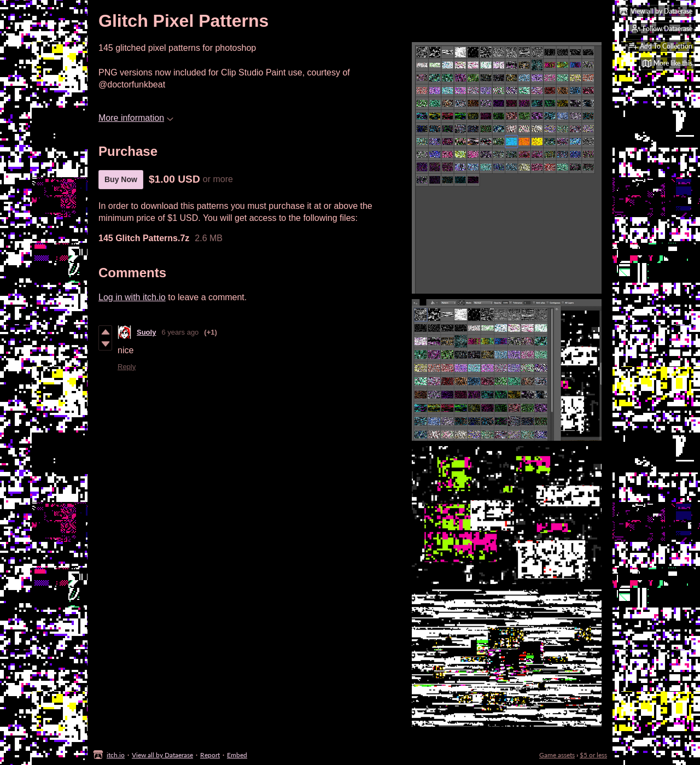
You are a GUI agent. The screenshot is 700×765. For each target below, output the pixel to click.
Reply (127, 367)
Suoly (146, 332)
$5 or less (593, 755)
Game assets (557, 755)
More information (136, 118)
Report (210, 755)
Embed (237, 755)
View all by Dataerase (162, 755)
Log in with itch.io (132, 297)
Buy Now (121, 179)
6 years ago (180, 332)
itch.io (116, 755)
